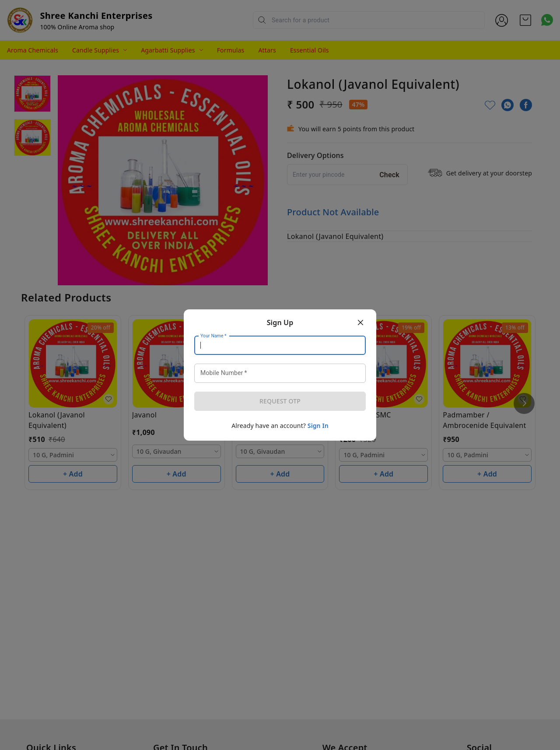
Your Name (213, 336)
